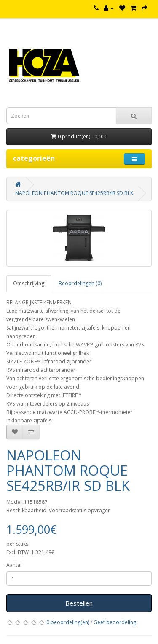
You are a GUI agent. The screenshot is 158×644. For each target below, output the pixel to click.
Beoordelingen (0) (80, 283)
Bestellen (79, 603)
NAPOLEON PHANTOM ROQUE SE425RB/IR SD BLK (74, 193)
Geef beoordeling (115, 622)
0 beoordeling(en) (68, 622)
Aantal (14, 565)
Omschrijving (29, 283)
